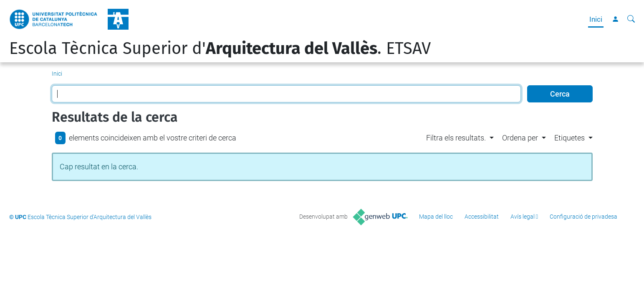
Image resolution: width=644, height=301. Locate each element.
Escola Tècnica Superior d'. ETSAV (220, 48)
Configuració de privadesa (583, 217)
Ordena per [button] (520, 138)
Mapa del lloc (436, 217)
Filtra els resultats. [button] (456, 138)
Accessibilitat (482, 217)
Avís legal (523, 217)
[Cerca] (631, 19)
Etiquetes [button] (569, 138)
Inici (596, 19)
